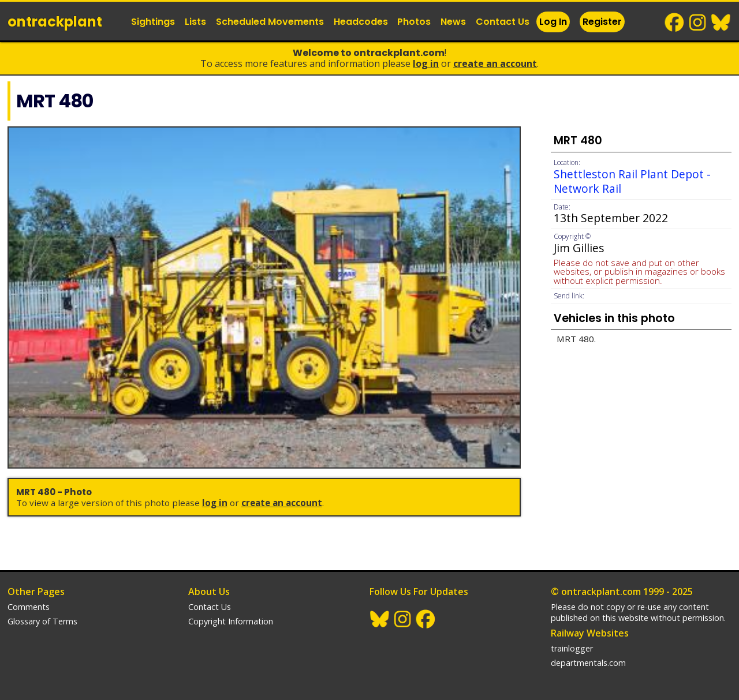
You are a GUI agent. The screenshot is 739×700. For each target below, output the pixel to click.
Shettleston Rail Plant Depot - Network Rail (632, 181)
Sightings (153, 22)
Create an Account (495, 63)
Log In (553, 22)
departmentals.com (588, 663)
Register (602, 22)
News (453, 22)
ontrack (55, 22)
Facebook (675, 23)
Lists (195, 22)
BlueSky (721, 23)
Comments (29, 607)
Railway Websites (590, 633)
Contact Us (503, 22)
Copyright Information (231, 621)
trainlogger (572, 648)
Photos (414, 22)
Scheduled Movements (270, 22)
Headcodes (361, 22)
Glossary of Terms (42, 621)
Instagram (698, 23)
